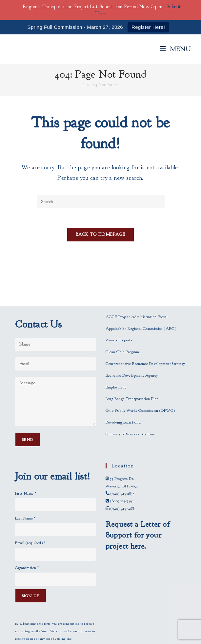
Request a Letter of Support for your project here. (138, 500)
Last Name (25, 483)
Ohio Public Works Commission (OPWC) (140, 376)
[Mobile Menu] (176, 49)
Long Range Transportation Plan (132, 364)
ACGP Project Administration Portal (137, 282)
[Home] (84, 85)
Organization (27, 533)
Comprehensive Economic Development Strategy (145, 329)
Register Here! (148, 27)
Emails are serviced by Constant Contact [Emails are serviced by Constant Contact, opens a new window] (54, 619)
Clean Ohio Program (122, 317)
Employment (116, 352)
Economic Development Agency (132, 341)
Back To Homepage (101, 235)
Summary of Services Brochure (131, 399)
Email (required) (30, 508)
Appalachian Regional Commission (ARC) (141, 294)
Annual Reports (119, 306)
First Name (26, 459)
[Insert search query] (101, 201)
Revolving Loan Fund (123, 388)
